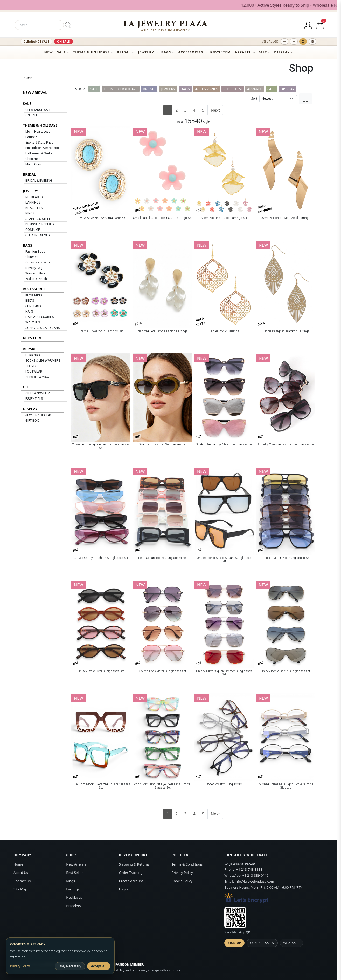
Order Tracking (131, 873)
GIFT (263, 52)
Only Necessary (70, 966)
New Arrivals (76, 864)
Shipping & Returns (134, 864)
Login (123, 889)
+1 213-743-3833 (249, 869)
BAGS (166, 52)
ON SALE (64, 41)
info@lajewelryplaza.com (255, 881)
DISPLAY (282, 52)
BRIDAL (124, 52)
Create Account (131, 881)
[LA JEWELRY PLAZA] (166, 26)
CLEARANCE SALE (36, 41)
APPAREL (243, 52)
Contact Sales (262, 943)
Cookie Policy (182, 881)
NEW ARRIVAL (35, 93)
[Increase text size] (294, 42)
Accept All (99, 966)
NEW (49, 52)
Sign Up (234, 943)
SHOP (28, 78)
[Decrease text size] (284, 42)
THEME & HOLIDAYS (91, 52)
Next (215, 110)
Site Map (20, 889)
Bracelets (73, 906)
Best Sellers (75, 873)
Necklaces (74, 897)
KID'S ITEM (221, 52)
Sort (254, 99)
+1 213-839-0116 (256, 875)
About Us (21, 873)
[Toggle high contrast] (312, 42)
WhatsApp (291, 943)
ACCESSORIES (191, 52)
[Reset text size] (303, 42)
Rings (71, 881)
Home (18, 864)
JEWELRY (146, 52)
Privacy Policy (182, 873)
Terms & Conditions (187, 864)
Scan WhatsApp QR (237, 932)
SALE (62, 52)
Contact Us (22, 881)
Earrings (73, 889)
